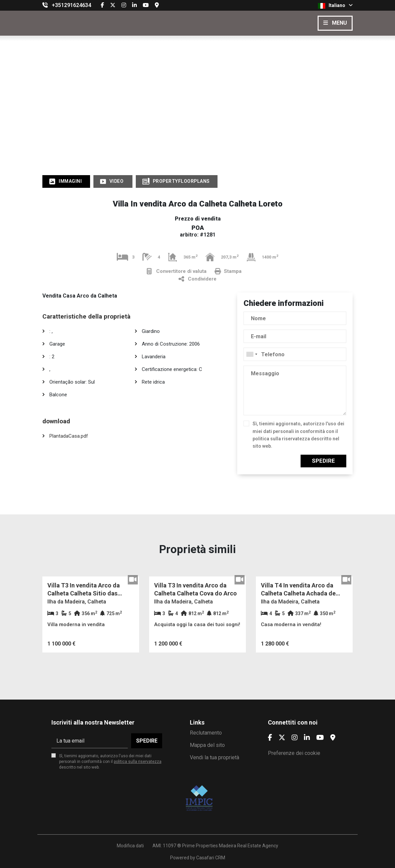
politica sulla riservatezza (281, 439)
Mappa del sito (207, 745)
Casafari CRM (211, 858)
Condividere (197, 279)
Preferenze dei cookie (294, 753)
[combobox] (295, 354)
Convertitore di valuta (177, 271)
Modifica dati (130, 846)
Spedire (323, 461)
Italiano (335, 6)
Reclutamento (206, 733)
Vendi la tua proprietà (215, 757)
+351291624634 (71, 5)
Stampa (228, 271)
